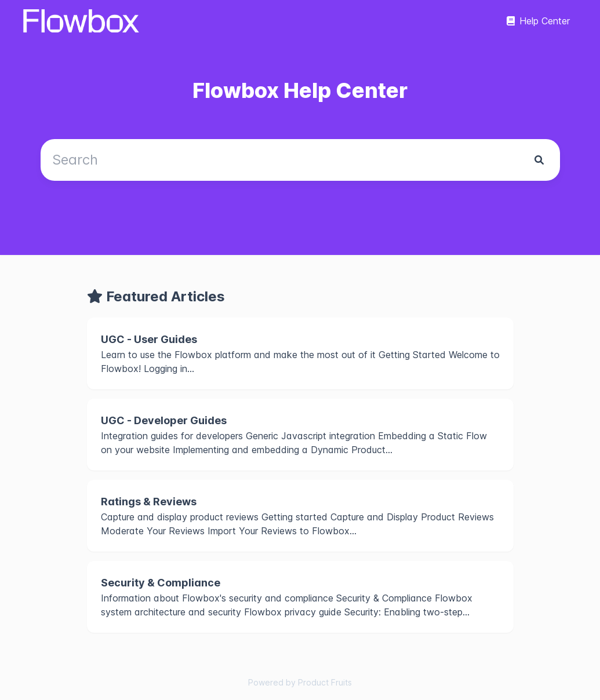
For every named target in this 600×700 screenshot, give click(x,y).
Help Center (538, 21)
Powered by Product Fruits (300, 682)
